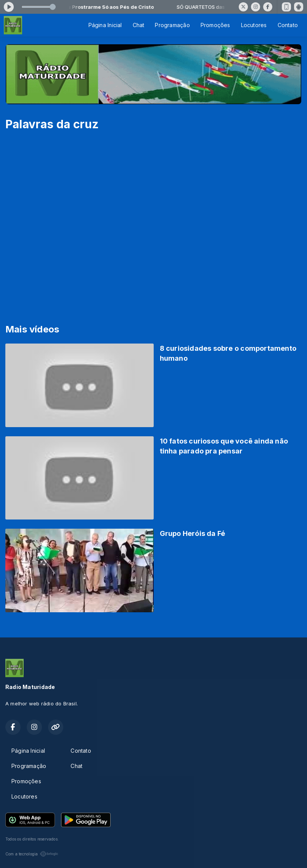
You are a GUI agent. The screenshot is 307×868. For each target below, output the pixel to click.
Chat (139, 25)
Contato (288, 25)
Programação (172, 25)
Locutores (254, 25)
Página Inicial (105, 25)
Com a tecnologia (32, 854)
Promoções (215, 25)
